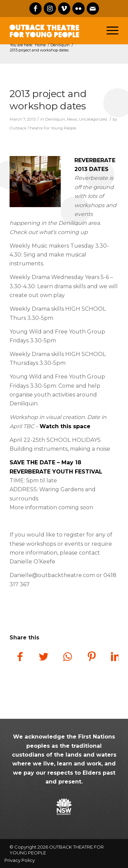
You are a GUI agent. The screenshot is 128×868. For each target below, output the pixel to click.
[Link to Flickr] (79, 9)
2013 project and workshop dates (48, 100)
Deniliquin (55, 119)
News (72, 119)
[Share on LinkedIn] (115, 657)
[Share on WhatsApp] (68, 657)
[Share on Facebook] (20, 657)
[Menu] (112, 31)
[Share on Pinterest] (91, 657)
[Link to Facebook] (35, 9)
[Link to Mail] (93, 9)
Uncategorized (93, 119)
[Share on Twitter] (44, 657)
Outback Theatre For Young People (43, 128)
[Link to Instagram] (50, 9)
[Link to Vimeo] (64, 9)
